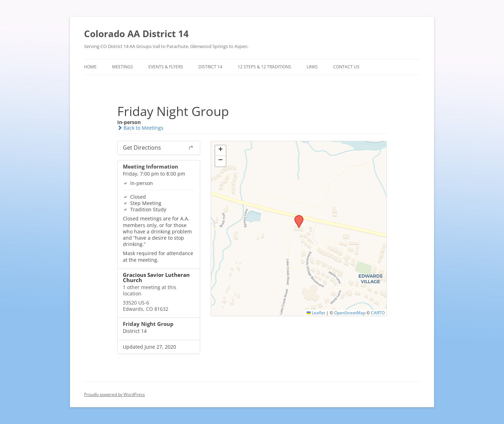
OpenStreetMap (350, 313)
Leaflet (316, 313)
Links (312, 67)
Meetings (122, 67)
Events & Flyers (166, 67)
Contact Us (346, 67)
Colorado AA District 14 (136, 34)
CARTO (378, 313)
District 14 (210, 67)
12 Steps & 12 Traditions (264, 67)
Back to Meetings (140, 128)
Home (90, 67)
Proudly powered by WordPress (114, 394)
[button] (296, 217)
